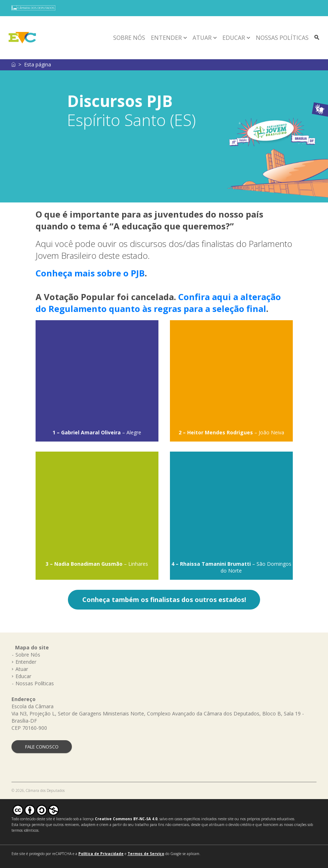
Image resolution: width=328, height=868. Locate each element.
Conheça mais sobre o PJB (90, 273)
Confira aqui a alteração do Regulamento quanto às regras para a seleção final (158, 303)
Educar (234, 38)
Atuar (202, 38)
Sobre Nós (129, 38)
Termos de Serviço (146, 854)
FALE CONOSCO (42, 747)
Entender (166, 38)
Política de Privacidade (101, 854)
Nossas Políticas (282, 38)
